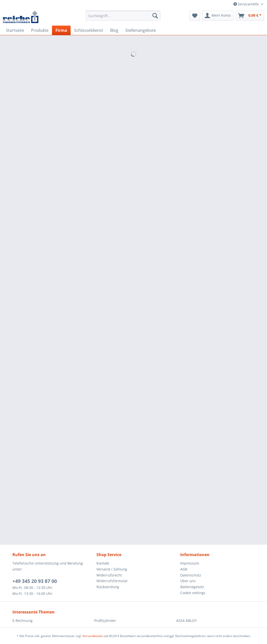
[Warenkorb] (250, 16)
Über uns (188, 581)
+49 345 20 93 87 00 (35, 581)
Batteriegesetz (192, 587)
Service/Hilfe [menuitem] (247, 4)
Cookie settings (193, 593)
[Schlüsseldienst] (89, 30)
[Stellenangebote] (141, 30)
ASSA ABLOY (186, 621)
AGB (184, 569)
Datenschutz (191, 575)
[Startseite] (15, 30)
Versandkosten (93, 636)
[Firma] (61, 30)
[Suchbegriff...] (123, 16)
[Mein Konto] (218, 16)
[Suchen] (155, 16)
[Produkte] (40, 30)
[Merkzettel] (195, 16)
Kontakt (103, 563)
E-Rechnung (22, 621)
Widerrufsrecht (109, 575)
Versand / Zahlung (112, 569)
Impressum (190, 563)
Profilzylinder (105, 621)
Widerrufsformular (112, 581)
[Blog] (114, 30)
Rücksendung (108, 587)
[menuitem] (123, 18)
